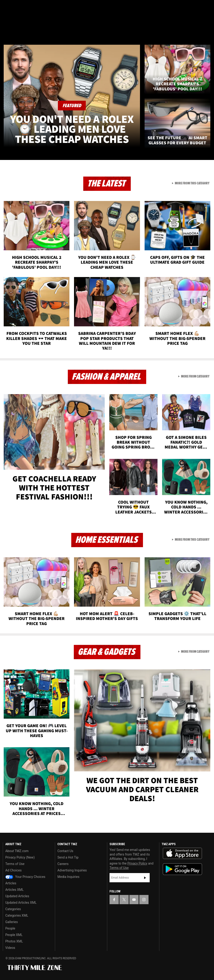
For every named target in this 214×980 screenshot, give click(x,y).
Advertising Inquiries (72, 870)
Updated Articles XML (21, 903)
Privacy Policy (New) (20, 857)
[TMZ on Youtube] (30, 7)
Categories (13, 909)
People (10, 928)
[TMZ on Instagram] (41, 7)
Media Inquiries (68, 877)
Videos (10, 948)
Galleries (12, 922)
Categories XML (17, 915)
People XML (14, 935)
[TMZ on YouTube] (134, 900)
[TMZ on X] (18, 7)
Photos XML (14, 941)
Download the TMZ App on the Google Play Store (182, 869)
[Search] (208, 31)
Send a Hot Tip (68, 857)
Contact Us (65, 851)
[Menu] (6, 31)
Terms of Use (15, 864)
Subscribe (145, 878)
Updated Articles (17, 896)
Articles (11, 883)
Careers (63, 864)
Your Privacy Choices (25, 877)
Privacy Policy (137, 863)
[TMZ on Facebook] (7, 7)
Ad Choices (13, 870)
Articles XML (15, 890)
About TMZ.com (17, 851)
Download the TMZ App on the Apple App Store (182, 853)
